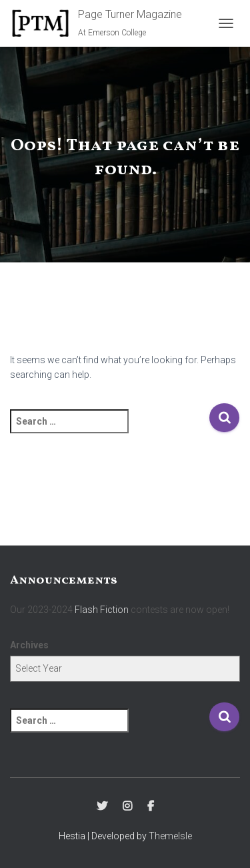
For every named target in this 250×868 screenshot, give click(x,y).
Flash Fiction (102, 610)
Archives (29, 645)
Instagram (127, 807)
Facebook (151, 807)
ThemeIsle (170, 836)
